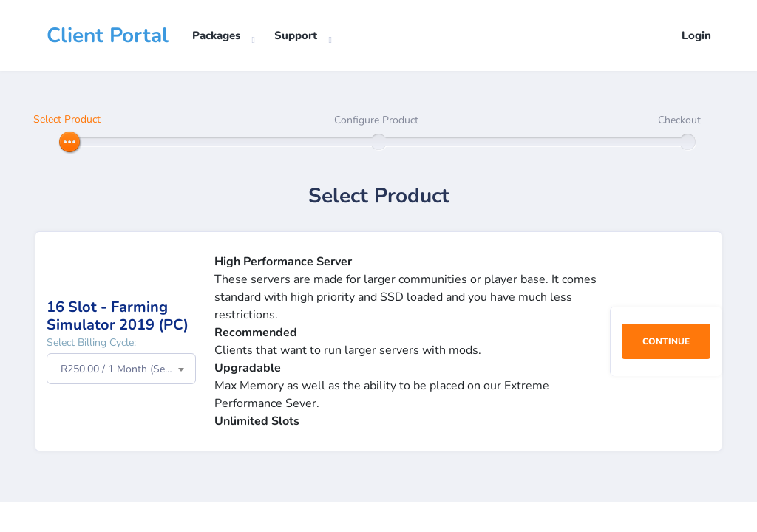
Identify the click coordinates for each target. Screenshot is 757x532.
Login (696, 35)
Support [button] (296, 35)
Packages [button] (216, 35)
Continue (666, 341)
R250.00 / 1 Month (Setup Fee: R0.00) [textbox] (128, 369)
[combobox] (121, 369)
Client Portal (108, 35)
